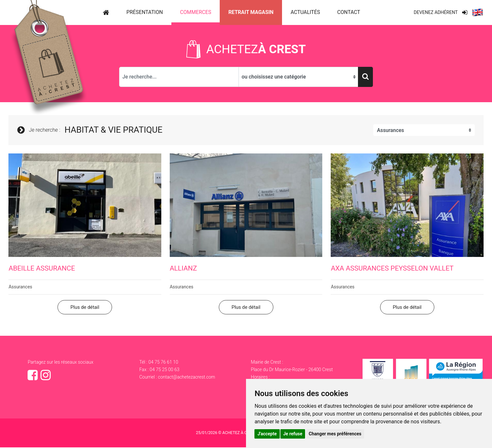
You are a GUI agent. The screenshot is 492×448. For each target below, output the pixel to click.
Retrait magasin (251, 12)
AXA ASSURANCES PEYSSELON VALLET (392, 269)
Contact (349, 12)
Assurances (20, 287)
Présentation (145, 12)
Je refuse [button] (293, 434)
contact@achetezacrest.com (187, 378)
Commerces (196, 12)
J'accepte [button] (267, 434)
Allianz (183, 269)
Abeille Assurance (42, 269)
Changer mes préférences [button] (335, 434)
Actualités (305, 12)
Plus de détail (85, 308)
